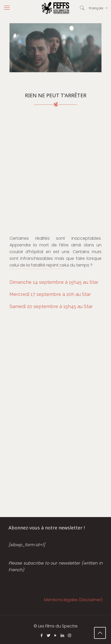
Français (99, 8)
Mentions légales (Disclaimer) (73, 600)
